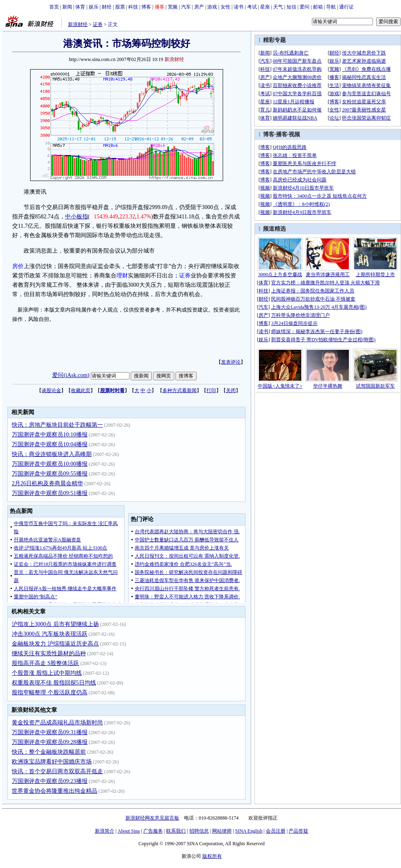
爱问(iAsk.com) (71, 375)
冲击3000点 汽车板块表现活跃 (50, 634)
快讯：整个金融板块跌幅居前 (49, 752)
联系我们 (176, 831)
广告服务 (153, 831)
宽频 (173, 7)
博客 (146, 7)
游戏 (212, 7)
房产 (199, 7)
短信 (291, 7)
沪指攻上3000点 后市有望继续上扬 (55, 624)
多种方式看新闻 (180, 390)
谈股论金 (51, 390)
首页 (54, 7)
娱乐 (94, 7)
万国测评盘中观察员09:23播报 (50, 781)
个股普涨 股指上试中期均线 (47, 673)
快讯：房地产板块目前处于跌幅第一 (57, 425)
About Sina (129, 831)
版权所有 (212, 856)
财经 (107, 7)
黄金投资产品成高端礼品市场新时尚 (57, 723)
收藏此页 (81, 390)
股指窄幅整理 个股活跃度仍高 (50, 692)
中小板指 (77, 217)
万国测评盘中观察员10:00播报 (50, 464)
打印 (211, 390)
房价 (18, 266)
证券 (98, 24)
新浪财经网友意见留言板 (152, 818)
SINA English (249, 831)
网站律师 (222, 831)
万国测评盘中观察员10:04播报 (50, 444)
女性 (226, 7)
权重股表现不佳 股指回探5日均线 (54, 683)
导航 (331, 7)
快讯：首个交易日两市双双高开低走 (57, 771)
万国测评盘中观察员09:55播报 (50, 474)
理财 (122, 276)
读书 (239, 7)
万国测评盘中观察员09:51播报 (50, 493)
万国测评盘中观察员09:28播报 (50, 742)
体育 (80, 7)
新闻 (67, 7)
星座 (265, 7)
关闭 (231, 390)
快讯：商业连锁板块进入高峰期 (52, 454)
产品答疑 (298, 831)
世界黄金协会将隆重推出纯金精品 (55, 791)
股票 (120, 7)
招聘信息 (199, 831)
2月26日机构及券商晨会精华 (47, 483)
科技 (133, 7)
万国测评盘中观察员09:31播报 (50, 732)
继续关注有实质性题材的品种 (49, 653)
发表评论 (231, 362)
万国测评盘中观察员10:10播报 (50, 435)
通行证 (346, 7)
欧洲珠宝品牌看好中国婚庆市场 (52, 762)
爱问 (305, 7)
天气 (278, 7)
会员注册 (276, 831)
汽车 (186, 7)
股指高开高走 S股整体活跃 (45, 663)
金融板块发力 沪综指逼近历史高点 (55, 644)
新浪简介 (105, 831)
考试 (252, 7)
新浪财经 (78, 24)
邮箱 (318, 7)
